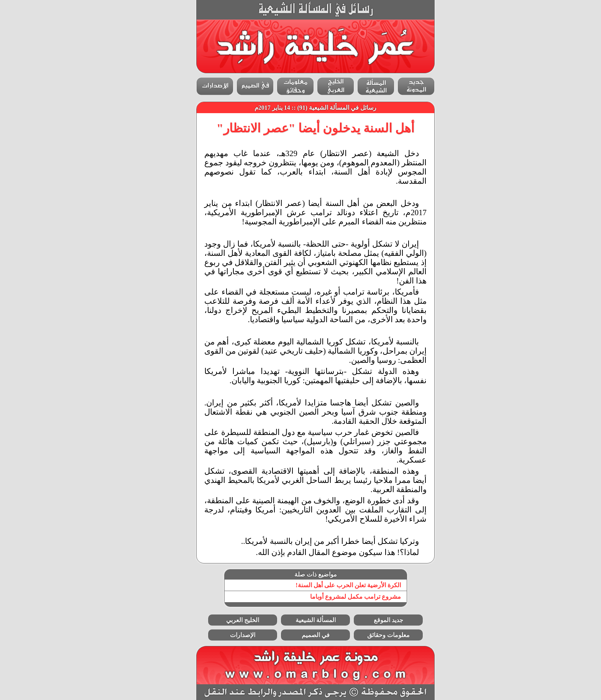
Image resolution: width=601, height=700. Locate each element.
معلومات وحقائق (374, 635)
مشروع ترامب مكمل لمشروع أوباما (341, 597)
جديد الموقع (374, 620)
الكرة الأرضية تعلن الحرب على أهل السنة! (333, 585)
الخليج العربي (228, 620)
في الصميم (301, 635)
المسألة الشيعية (301, 620)
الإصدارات (228, 635)
